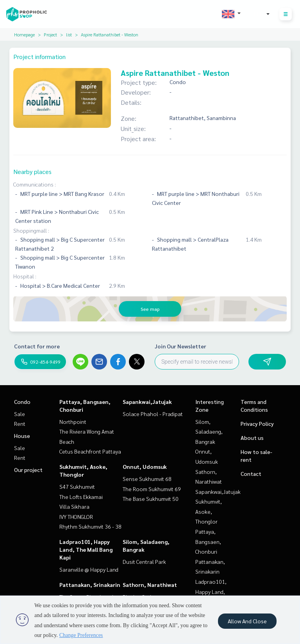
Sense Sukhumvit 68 (147, 479)
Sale (20, 414)
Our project (28, 470)
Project (50, 34)
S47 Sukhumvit (77, 486)
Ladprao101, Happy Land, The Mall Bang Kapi (86, 549)
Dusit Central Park (144, 561)
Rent (20, 423)
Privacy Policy (257, 423)
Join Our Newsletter (180, 346)
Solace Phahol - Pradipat (153, 414)
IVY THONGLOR (76, 517)
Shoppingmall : (31, 230)
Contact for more (37, 346)
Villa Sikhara (74, 506)
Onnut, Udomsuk (145, 466)
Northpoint (73, 422)
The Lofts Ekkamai (81, 497)
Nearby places (32, 171)
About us (252, 438)
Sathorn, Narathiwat (150, 585)
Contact (251, 474)
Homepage (24, 34)
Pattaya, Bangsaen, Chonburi (208, 541)
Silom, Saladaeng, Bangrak (209, 431)
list (69, 34)
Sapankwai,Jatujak (147, 402)
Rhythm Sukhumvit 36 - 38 (90, 526)
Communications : (35, 184)
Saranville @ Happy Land (89, 569)
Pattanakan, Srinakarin (90, 585)
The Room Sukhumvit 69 (152, 489)
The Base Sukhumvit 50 (151, 499)
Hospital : (25, 276)
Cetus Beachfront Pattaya (90, 451)
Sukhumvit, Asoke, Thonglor (209, 511)
